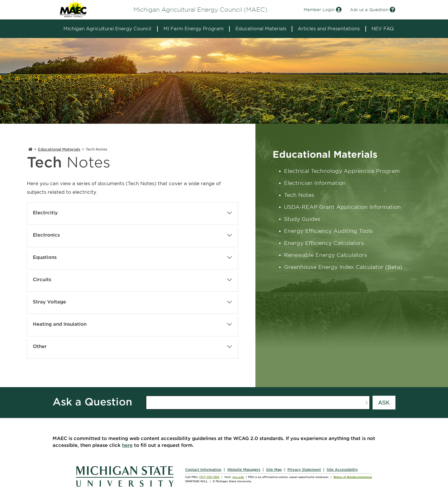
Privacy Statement (304, 470)
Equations (45, 257)
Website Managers (244, 470)
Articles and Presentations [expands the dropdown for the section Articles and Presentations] (329, 29)
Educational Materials (59, 149)
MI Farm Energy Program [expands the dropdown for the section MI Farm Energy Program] (194, 29)
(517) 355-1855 (209, 477)
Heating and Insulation (60, 324)
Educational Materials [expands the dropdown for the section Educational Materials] (261, 29)
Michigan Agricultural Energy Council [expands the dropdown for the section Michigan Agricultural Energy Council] (107, 29)
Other (40, 346)
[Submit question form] (384, 403)
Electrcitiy (45, 213)
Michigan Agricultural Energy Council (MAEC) (200, 10)
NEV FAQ (383, 29)
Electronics (46, 235)
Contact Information (203, 470)
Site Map (274, 470)
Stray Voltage (49, 302)
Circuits (42, 280)
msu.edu (238, 477)
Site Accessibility (342, 470)
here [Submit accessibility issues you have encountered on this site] (127, 445)
